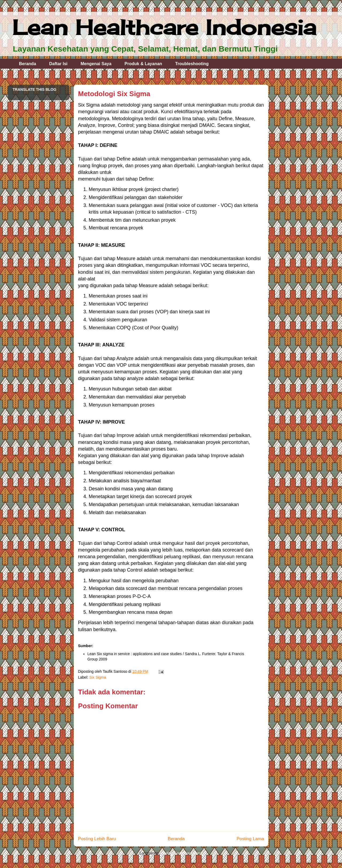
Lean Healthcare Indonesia (164, 27)
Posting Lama (250, 839)
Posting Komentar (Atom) (181, 853)
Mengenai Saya (96, 64)
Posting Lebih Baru (97, 839)
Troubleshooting (192, 64)
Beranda (28, 64)
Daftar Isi (58, 64)
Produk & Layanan (143, 64)
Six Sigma (98, 677)
